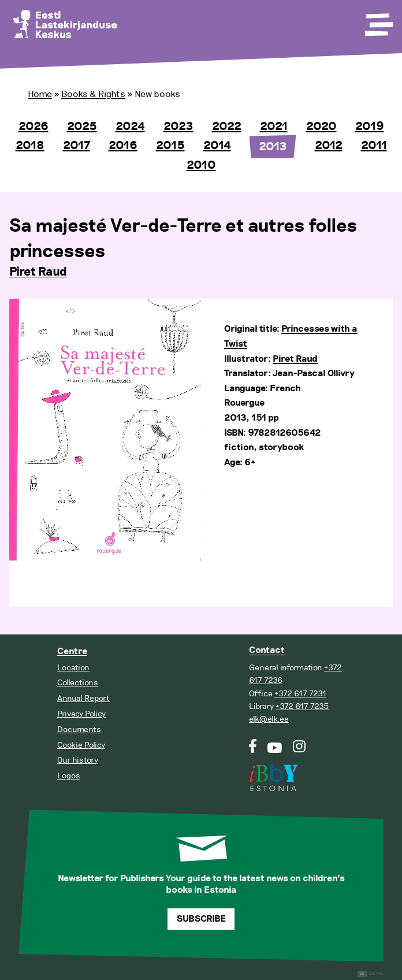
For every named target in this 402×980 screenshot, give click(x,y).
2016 (123, 146)
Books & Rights (93, 94)
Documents (79, 730)
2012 (329, 146)
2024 (130, 127)
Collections (78, 683)
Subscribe (201, 919)
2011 (374, 146)
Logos (69, 776)
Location (73, 668)
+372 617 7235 (302, 706)
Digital (371, 974)
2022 (227, 127)
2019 (370, 127)
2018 (30, 146)
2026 (33, 127)
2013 (273, 147)
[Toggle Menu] (378, 21)
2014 (217, 146)
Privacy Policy (81, 714)
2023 (178, 127)
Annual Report (83, 698)
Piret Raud (38, 272)
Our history (78, 760)
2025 (82, 127)
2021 (274, 127)
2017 (77, 146)
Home (40, 94)
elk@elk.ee (269, 719)
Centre (72, 652)
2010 (201, 165)
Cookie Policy (81, 745)
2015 (170, 146)
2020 (321, 127)
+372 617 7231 (300, 694)
